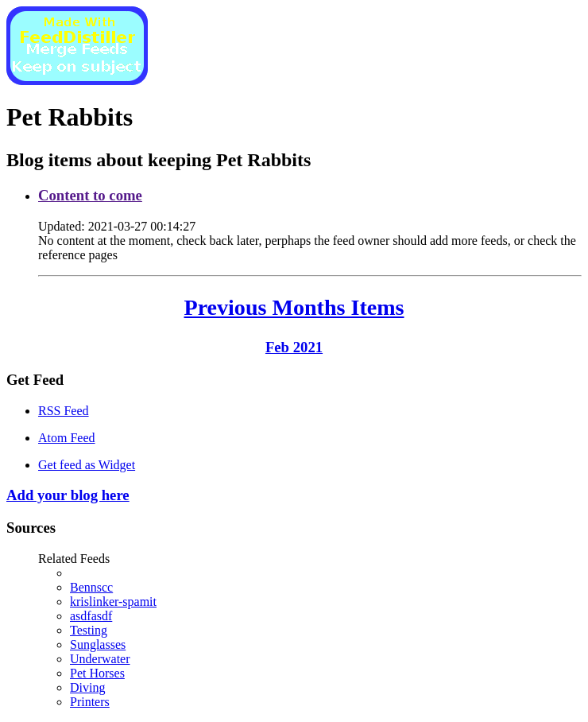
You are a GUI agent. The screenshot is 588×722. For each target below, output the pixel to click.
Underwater (100, 659)
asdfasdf (91, 616)
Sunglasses (98, 644)
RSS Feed (64, 411)
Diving (87, 687)
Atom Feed (67, 438)
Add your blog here (68, 495)
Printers (90, 702)
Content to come (90, 195)
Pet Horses (97, 673)
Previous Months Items (294, 307)
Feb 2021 (294, 347)
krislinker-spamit (113, 602)
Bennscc (91, 587)
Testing (89, 630)
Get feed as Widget (87, 465)
